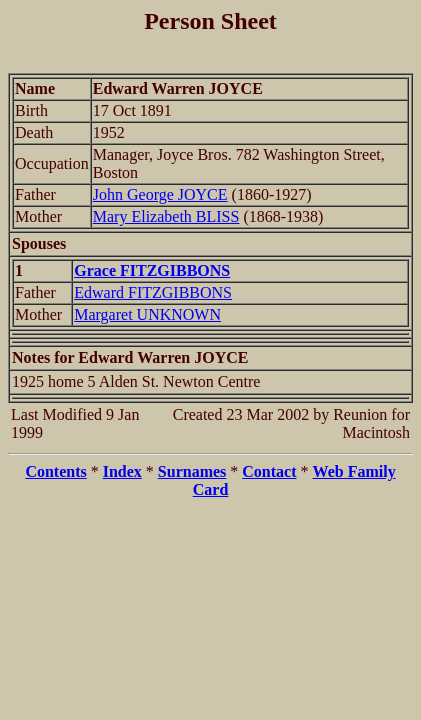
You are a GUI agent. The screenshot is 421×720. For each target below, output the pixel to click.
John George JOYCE (160, 194)
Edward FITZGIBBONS (153, 292)
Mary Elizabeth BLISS (166, 216)
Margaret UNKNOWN (147, 314)
